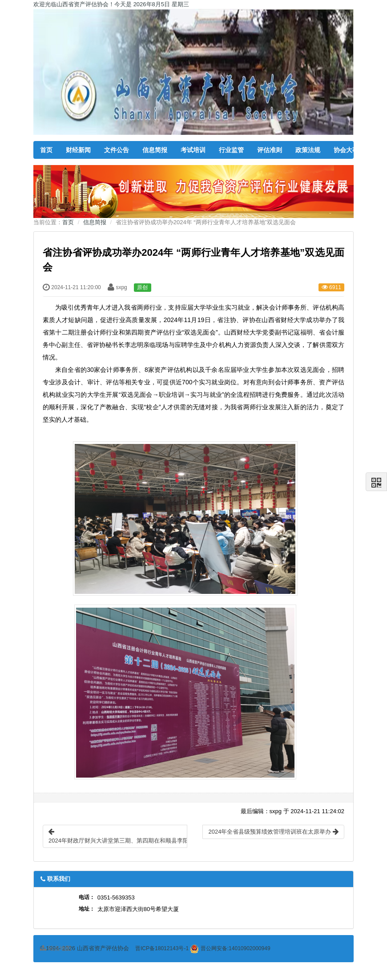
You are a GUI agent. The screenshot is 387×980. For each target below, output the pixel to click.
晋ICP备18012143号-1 (162, 948)
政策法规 (308, 150)
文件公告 (117, 150)
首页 (46, 150)
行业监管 (231, 150)
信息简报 (155, 150)
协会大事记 (349, 150)
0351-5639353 (116, 897)
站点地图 (56, 948)
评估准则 (270, 150)
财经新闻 (78, 150)
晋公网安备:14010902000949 (230, 948)
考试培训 (193, 150)
